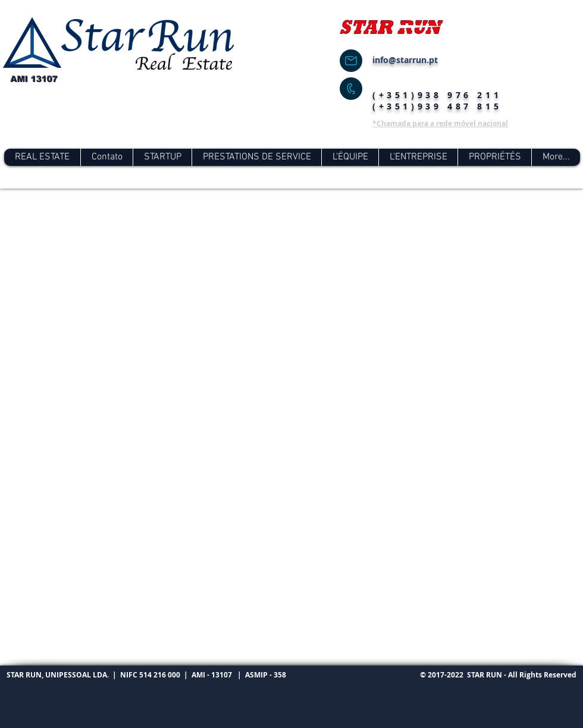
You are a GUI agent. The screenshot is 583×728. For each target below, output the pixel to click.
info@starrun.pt (405, 60)
